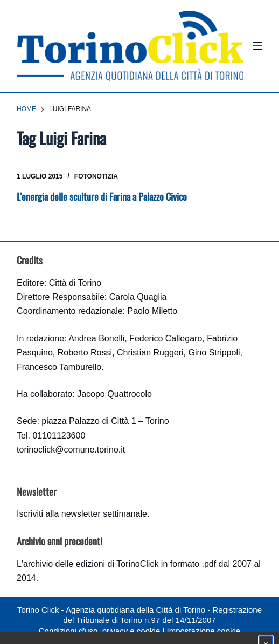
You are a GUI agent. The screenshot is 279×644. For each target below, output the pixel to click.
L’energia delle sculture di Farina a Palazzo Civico (102, 196)
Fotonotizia (96, 176)
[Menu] (257, 46)
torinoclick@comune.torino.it (71, 450)
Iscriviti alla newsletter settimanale (82, 514)
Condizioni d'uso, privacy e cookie (99, 631)
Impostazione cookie (203, 631)
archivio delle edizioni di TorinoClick (91, 564)
